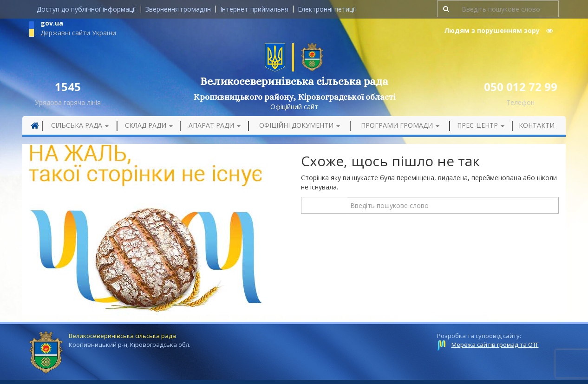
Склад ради (149, 125)
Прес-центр (481, 125)
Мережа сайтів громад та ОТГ (495, 345)
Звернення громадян (178, 9)
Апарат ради (215, 125)
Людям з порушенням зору (498, 30)
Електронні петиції (327, 9)
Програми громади (400, 125)
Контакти (537, 125)
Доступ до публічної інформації (86, 9)
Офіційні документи (300, 125)
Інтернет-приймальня (254, 9)
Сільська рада (80, 125)
